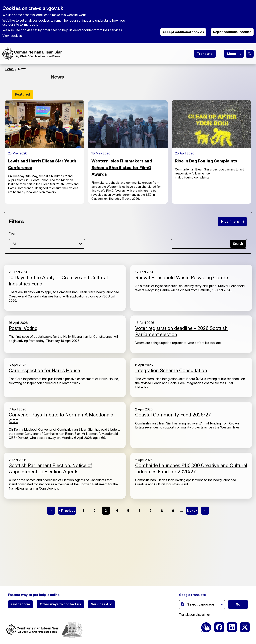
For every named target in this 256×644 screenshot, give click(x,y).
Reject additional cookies (232, 32)
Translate (205, 54)
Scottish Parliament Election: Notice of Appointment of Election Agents (50, 469)
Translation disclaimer (194, 615)
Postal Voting (23, 328)
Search (250, 54)
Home (9, 69)
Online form (20, 604)
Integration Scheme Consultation (171, 370)
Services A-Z (101, 604)
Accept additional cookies (183, 32)
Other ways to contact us (60, 604)
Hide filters (230, 222)
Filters (16, 221)
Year (12, 233)
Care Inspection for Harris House (44, 370)
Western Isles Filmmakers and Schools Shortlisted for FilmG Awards (122, 168)
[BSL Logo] (206, 627)
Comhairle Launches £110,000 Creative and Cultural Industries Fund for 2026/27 (191, 469)
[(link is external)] (183, 604)
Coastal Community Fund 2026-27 (173, 415)
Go (238, 604)
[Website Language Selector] (202, 604)
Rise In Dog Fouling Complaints (206, 161)
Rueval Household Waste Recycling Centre (182, 278)
